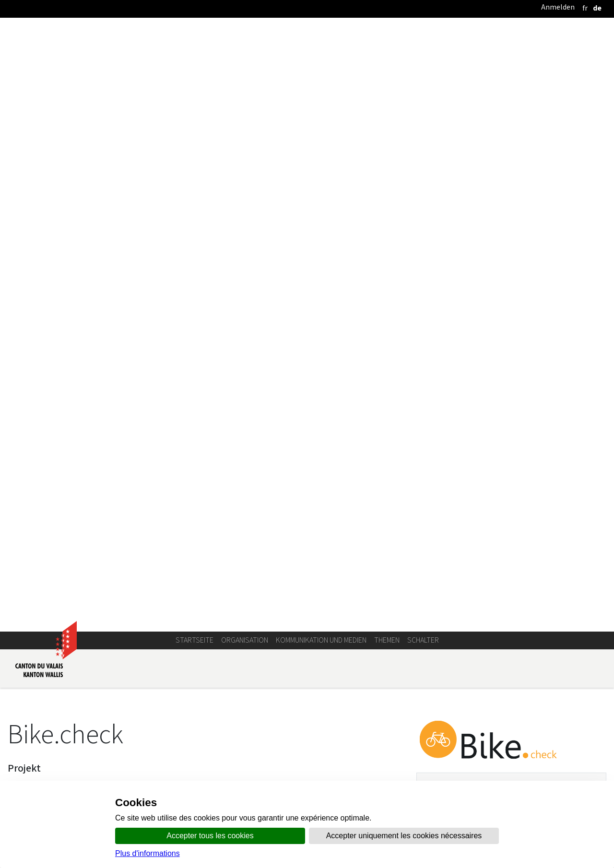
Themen (387, 120)
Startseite (195, 120)
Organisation (245, 120)
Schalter (423, 120)
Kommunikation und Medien (321, 120)
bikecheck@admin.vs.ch (478, 340)
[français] (585, 8)
